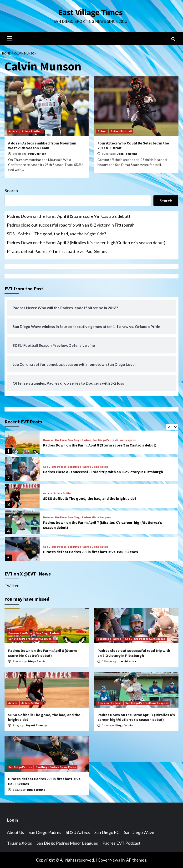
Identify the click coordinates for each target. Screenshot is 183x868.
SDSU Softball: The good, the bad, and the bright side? (56, 234)
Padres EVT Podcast (122, 843)
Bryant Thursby (36, 725)
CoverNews (109, 860)
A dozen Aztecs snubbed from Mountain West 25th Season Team (42, 146)
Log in (13, 820)
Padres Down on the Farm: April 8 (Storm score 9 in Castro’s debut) (69, 216)
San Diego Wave (139, 832)
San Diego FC (107, 832)
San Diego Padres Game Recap (88, 467)
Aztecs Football (32, 131)
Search (11, 191)
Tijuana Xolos (19, 843)
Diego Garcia (37, 661)
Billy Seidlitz (36, 790)
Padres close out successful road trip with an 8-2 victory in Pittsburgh (71, 225)
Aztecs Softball (63, 493)
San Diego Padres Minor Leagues (114, 440)
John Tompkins (127, 154)
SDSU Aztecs (78, 832)
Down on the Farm (55, 440)
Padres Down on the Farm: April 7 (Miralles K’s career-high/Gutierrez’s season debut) (86, 243)
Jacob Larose (128, 661)
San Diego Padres (80, 440)
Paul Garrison (37, 154)
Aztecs (13, 131)
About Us (15, 832)
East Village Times (90, 12)
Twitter (12, 585)
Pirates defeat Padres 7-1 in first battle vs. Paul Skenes (57, 251)
